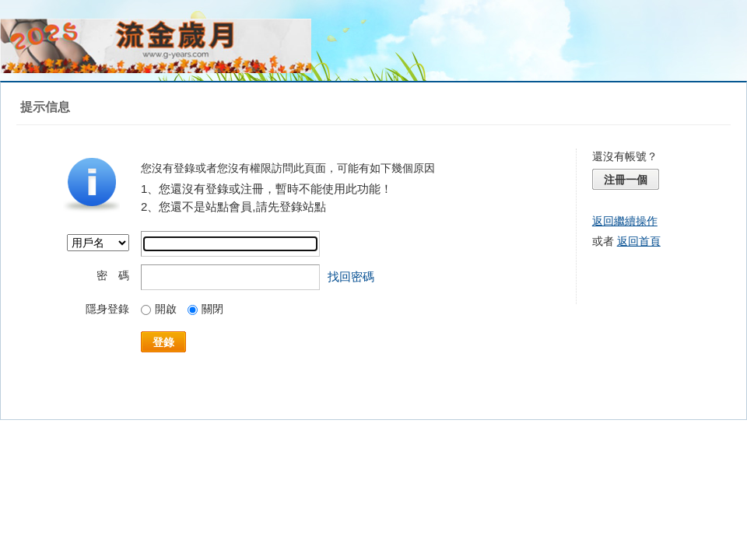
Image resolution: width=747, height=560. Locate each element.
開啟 (159, 309)
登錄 (163, 342)
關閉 (205, 309)
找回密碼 (351, 276)
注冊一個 (626, 180)
